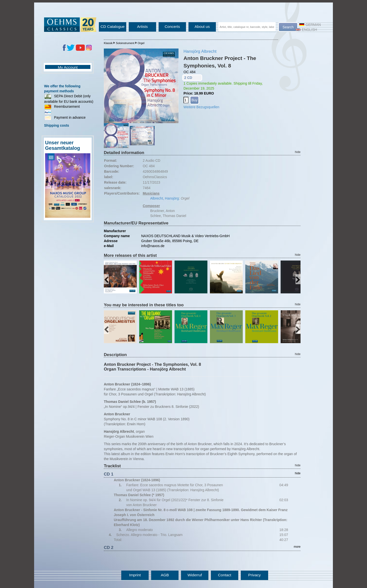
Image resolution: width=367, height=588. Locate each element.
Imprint (135, 575)
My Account (68, 67)
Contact (224, 575)
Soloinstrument (125, 43)
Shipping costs (57, 125)
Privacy (254, 575)
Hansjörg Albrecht (200, 51)
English (306, 30)
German (310, 25)
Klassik (108, 43)
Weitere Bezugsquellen (201, 107)
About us (202, 27)
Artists (143, 27)
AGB (165, 575)
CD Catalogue (113, 27)
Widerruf (195, 575)
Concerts (172, 27)
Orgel (141, 43)
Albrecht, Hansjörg (164, 198)
